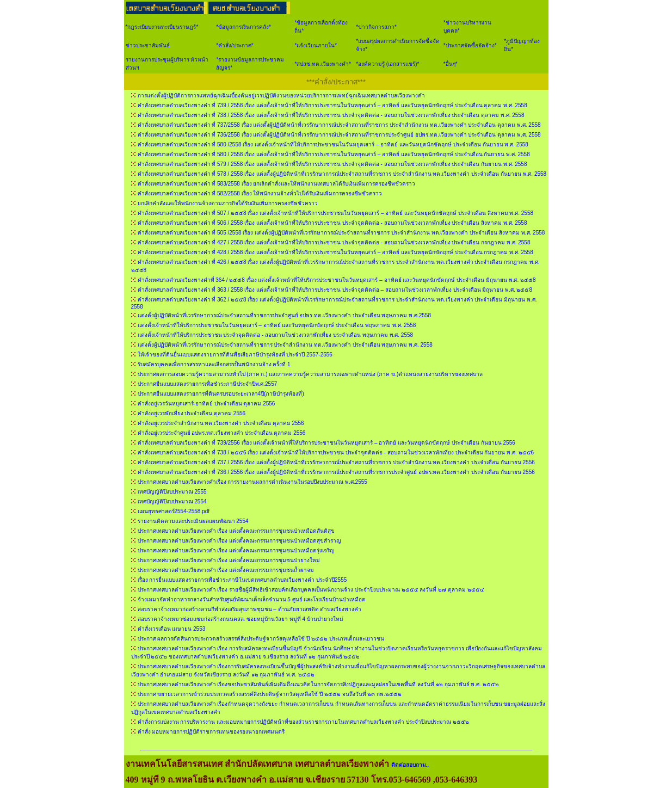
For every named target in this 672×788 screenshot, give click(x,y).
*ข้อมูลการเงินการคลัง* (243, 27)
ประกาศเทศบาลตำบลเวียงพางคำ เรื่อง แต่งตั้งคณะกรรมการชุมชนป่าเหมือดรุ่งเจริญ (236, 550)
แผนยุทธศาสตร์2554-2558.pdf (174, 511)
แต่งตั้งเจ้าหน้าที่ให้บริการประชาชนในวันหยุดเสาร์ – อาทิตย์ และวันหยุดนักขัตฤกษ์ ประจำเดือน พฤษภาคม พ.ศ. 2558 (277, 325)
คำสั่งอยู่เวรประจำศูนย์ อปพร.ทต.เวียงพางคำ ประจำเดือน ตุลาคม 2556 (222, 433)
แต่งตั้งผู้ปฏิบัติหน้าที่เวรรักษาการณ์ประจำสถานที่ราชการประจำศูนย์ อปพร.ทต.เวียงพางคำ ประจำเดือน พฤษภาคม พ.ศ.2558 (284, 315)
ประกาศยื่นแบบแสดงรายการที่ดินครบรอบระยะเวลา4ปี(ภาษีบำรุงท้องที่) (221, 394)
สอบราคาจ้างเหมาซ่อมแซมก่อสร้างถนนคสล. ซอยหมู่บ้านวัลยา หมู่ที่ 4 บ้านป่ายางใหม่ (241, 619)
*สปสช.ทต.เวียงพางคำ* (322, 64)
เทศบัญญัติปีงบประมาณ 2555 (172, 492)
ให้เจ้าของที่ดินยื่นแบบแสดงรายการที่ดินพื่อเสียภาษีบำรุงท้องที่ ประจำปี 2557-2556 (235, 355)
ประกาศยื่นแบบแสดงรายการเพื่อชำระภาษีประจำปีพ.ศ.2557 (208, 384)
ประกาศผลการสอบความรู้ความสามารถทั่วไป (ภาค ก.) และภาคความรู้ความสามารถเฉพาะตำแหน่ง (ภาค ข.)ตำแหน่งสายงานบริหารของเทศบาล (310, 374)
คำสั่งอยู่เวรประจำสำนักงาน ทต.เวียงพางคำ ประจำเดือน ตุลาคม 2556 (221, 423)
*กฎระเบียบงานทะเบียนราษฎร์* (162, 27)
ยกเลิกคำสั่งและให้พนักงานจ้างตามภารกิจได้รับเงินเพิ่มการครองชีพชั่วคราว (228, 203)
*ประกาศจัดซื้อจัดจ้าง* (470, 45)
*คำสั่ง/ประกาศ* (235, 45)
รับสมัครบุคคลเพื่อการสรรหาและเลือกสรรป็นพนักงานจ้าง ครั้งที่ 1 (214, 364)
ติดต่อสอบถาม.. (410, 765)
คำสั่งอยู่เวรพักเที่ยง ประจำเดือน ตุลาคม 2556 (192, 413)
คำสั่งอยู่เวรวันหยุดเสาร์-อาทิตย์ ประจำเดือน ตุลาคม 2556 (206, 404)
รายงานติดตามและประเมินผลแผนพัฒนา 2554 (193, 521)
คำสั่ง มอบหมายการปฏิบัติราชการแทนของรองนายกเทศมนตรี (211, 732)
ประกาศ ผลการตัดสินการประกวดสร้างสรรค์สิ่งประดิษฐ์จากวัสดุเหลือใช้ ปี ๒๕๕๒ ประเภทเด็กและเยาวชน (261, 639)
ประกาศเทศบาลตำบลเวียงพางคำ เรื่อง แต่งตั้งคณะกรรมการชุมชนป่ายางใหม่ (229, 560)
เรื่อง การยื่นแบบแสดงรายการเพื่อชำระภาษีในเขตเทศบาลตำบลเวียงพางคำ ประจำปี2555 (242, 580)
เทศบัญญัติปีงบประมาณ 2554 (172, 501)
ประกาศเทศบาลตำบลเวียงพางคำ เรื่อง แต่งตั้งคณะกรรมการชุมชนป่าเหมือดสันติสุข (236, 531)
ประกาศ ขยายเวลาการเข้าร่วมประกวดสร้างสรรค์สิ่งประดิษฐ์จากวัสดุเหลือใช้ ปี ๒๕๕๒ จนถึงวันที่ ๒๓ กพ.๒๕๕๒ (270, 694)
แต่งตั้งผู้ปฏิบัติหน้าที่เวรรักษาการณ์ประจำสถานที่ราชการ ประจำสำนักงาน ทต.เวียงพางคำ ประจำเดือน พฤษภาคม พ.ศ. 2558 (285, 345)
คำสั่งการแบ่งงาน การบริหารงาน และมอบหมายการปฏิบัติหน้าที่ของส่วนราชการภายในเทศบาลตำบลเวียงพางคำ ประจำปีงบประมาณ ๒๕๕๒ (303, 722)
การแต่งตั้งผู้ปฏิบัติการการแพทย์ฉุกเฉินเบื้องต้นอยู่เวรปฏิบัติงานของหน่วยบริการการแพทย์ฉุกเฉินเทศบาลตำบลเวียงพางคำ (281, 96)
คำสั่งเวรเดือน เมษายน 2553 (172, 629)
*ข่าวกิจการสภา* (376, 27)
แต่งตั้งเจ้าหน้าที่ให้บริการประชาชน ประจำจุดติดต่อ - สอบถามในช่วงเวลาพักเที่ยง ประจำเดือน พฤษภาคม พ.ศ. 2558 (276, 335)
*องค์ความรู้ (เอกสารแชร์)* (387, 64)
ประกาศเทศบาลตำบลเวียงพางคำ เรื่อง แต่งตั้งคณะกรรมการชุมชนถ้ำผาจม (226, 570)
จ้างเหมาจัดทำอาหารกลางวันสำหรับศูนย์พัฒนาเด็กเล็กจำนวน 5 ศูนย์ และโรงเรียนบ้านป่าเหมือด (252, 599)
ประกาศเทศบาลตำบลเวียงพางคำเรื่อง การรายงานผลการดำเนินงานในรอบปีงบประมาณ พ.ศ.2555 (252, 482)
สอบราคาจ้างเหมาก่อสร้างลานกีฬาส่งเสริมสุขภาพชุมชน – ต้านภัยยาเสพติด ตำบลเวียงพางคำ (250, 609)
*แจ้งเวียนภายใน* (316, 45)
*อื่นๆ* (451, 64)
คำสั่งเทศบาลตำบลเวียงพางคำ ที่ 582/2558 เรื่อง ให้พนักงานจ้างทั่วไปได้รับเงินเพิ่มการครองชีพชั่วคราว (260, 193)
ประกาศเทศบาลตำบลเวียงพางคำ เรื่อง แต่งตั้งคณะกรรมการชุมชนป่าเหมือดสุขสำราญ (240, 541)
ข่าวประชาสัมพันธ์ (148, 45)
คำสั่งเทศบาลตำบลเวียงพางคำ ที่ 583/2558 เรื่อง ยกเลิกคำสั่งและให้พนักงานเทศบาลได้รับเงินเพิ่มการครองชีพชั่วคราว (277, 184)
